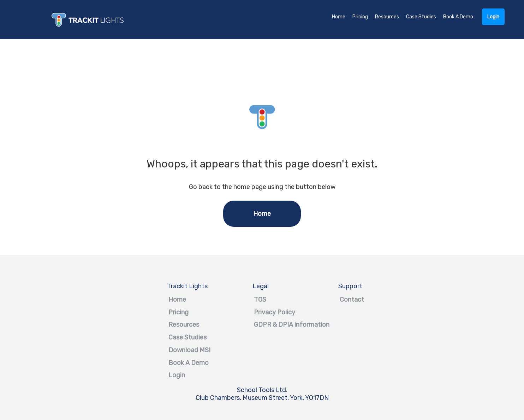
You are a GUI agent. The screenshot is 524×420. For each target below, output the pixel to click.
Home (339, 17)
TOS (259, 300)
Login (493, 17)
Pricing (360, 17)
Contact (348, 300)
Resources (387, 17)
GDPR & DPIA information (262, 325)
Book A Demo (458, 17)
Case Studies (421, 17)
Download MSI (176, 350)
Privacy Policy (262, 312)
